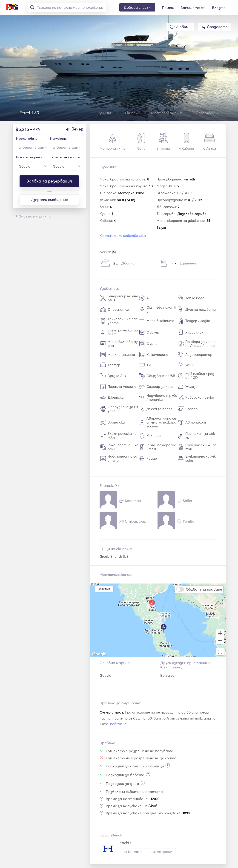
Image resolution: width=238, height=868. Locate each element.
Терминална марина (66, 157)
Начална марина (29, 157)
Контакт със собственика (123, 236)
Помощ (168, 8)
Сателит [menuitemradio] (104, 589)
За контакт (133, 852)
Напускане (58, 139)
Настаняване (27, 139)
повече (118, 724)
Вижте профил (161, 852)
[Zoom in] (220, 633)
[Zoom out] (220, 641)
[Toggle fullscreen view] (220, 652)
